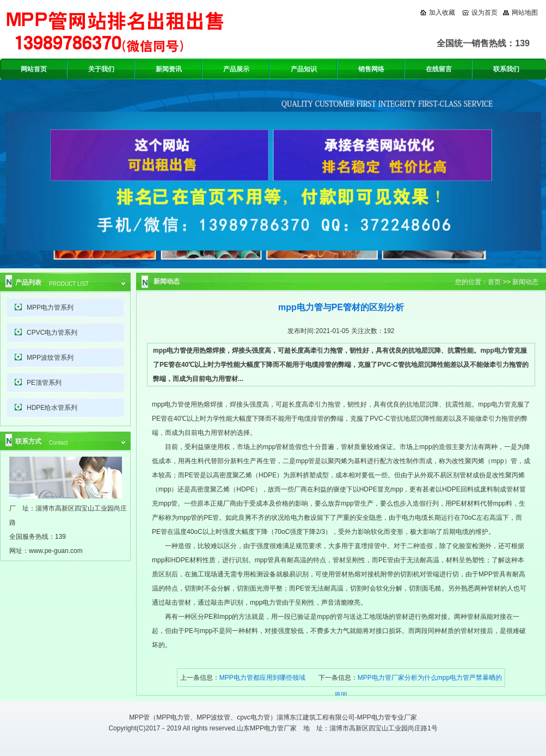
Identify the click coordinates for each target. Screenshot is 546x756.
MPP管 (139, 717)
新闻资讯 (169, 69)
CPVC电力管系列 (52, 333)
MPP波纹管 (213, 717)
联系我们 (506, 69)
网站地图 (525, 13)
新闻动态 (525, 282)
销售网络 (371, 69)
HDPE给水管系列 (52, 408)
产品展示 (236, 69)
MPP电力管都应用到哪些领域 (262, 678)
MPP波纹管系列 (50, 358)
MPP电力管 (173, 717)
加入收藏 (442, 13)
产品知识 (304, 69)
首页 (494, 282)
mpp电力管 (168, 404)
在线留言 (439, 69)
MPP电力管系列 (50, 308)
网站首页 (34, 69)
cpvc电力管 (253, 717)
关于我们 (101, 69)
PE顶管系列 (44, 383)
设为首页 (484, 13)
